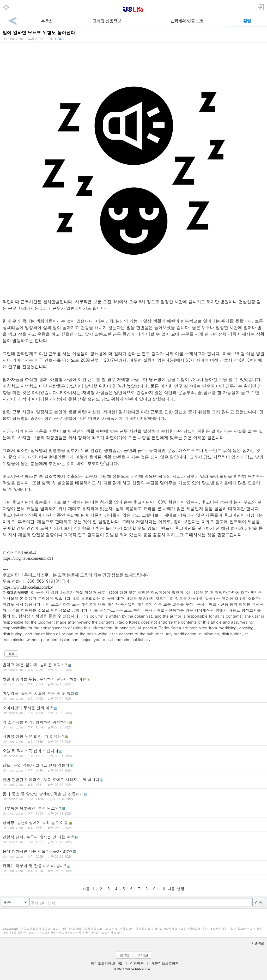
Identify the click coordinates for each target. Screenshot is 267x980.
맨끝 (181, 889)
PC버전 (143, 955)
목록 (11, 654)
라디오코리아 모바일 (107, 964)
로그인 (124, 955)
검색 (259, 902)
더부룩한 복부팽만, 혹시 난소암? (133, 810)
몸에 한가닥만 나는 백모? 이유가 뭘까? (133, 853)
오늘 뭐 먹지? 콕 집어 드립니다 (133, 753)
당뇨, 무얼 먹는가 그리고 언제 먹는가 (133, 767)
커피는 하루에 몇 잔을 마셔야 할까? (133, 868)
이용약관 (137, 964)
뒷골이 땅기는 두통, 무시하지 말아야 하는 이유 (133, 681)
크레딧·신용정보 (107, 21)
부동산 (47, 21)
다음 (171, 889)
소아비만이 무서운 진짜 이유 (133, 710)
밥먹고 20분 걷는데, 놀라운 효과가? (133, 667)
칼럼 (247, 21)
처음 (86, 889)
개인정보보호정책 (165, 964)
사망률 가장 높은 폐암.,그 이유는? (133, 739)
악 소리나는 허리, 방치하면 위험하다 (133, 724)
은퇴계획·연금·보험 (187, 21)
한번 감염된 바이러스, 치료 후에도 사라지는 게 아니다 (133, 782)
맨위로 (258, 943)
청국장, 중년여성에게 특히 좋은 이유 (133, 825)
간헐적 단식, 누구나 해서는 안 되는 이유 (133, 839)
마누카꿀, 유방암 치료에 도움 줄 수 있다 (133, 696)
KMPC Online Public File (132, 969)
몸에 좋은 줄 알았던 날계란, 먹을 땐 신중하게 (133, 796)
